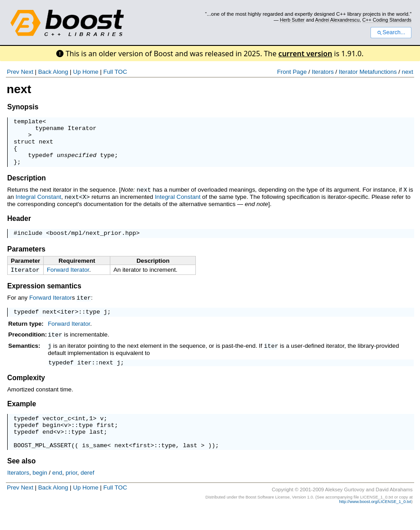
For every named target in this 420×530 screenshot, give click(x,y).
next (407, 72)
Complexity (26, 390)
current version (305, 54)
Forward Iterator (68, 280)
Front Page (292, 72)
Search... (391, 32)
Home (90, 72)
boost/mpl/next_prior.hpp (93, 243)
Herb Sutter (292, 20)
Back (45, 72)
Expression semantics (44, 297)
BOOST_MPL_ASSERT (42, 464)
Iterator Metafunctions (368, 72)
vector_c (57, 431)
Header (19, 227)
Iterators (323, 72)
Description (27, 187)
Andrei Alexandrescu (337, 20)
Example (22, 416)
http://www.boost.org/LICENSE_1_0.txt (375, 521)
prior (72, 492)
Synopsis (23, 107)
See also (21, 480)
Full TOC (115, 72)
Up (77, 72)
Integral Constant (39, 206)
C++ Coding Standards (387, 20)
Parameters (26, 259)
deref (87, 492)
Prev (13, 72)
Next (27, 72)
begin (51, 440)
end (48, 448)
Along (60, 72)
